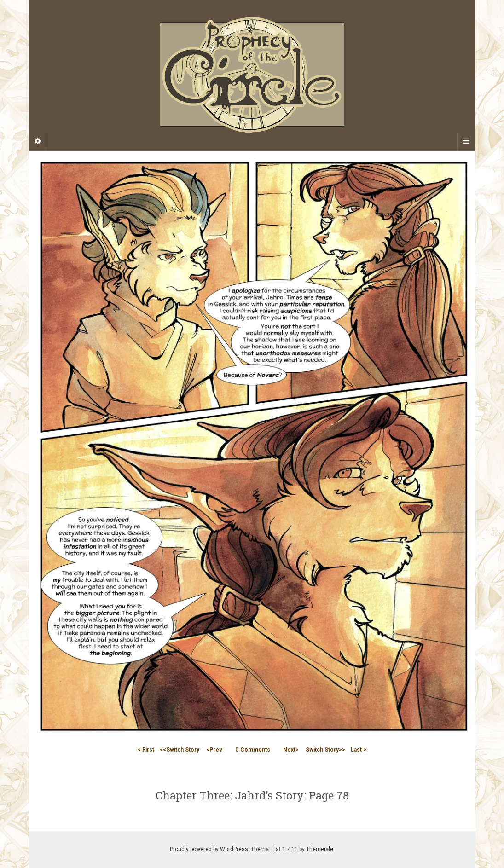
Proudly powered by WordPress (209, 849)
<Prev (214, 750)
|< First (145, 750)
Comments (253, 750)
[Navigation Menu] (466, 141)
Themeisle (320, 849)
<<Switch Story (180, 750)
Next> (291, 750)
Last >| (359, 750)
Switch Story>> (325, 750)
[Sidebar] (38, 141)
